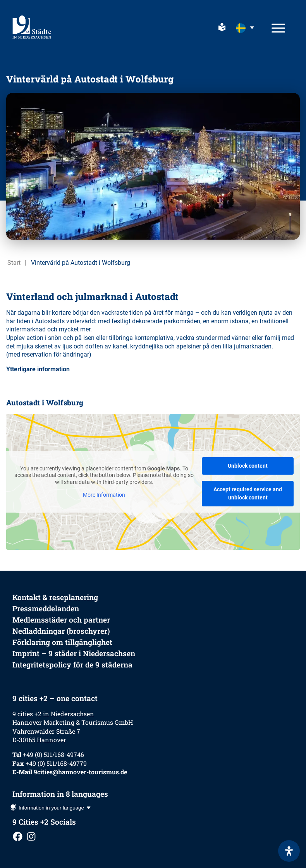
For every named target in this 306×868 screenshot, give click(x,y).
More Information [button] (104, 495)
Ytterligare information (38, 369)
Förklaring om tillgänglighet (62, 642)
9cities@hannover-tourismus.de (80, 772)
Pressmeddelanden (46, 608)
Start (14, 263)
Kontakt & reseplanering (55, 597)
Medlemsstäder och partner (61, 620)
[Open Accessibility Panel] (289, 851)
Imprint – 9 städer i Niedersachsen (74, 653)
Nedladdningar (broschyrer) (61, 631)
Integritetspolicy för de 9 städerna (72, 665)
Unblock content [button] (248, 466)
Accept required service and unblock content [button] (248, 493)
